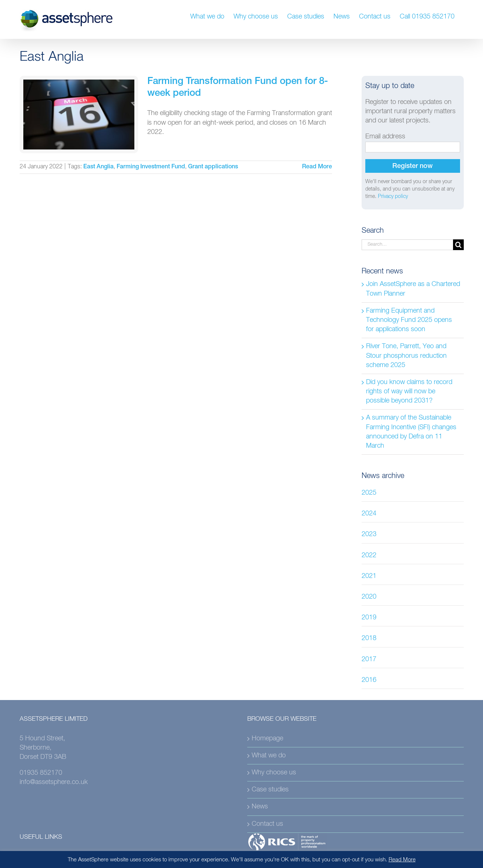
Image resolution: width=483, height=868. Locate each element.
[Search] (458, 245)
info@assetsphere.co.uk (54, 782)
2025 (369, 493)
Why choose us (274, 773)
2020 (369, 597)
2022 (369, 555)
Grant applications (213, 167)
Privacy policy (393, 196)
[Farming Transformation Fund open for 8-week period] (79, 115)
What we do (269, 756)
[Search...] (407, 245)
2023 (369, 534)
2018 (369, 638)
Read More (402, 860)
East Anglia (98, 167)
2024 (369, 514)
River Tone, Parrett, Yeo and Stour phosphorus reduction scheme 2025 (406, 356)
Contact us (267, 824)
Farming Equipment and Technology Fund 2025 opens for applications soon (409, 320)
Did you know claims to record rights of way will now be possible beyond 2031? (409, 391)
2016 (369, 680)
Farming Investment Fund (151, 167)
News (260, 807)
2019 (369, 618)
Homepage (267, 739)
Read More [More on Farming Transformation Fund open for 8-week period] (317, 167)
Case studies (270, 790)
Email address (385, 137)
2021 (369, 576)
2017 (369, 659)
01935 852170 (41, 773)
